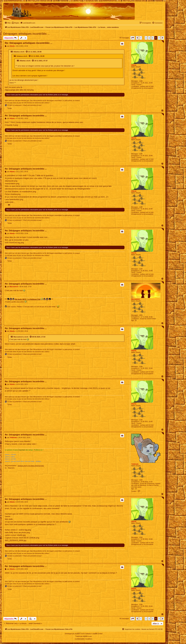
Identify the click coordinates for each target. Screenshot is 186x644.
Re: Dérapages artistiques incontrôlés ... (29, 43)
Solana (19, 56)
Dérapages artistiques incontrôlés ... (27, 34)
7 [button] (159, 38)
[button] (133, 38)
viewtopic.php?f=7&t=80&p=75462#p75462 (31, 466)
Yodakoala (135, 464)
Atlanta (134, 65)
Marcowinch (135, 299)
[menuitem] (8, 23)
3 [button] (146, 38)
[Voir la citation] (27, 52)
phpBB (77, 634)
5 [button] (153, 38)
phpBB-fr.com (87, 636)
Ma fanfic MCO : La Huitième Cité (29, 299)
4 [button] (149, 38)
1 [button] (141, 38)
